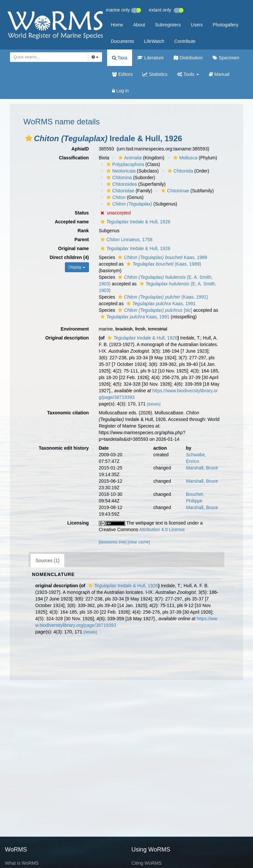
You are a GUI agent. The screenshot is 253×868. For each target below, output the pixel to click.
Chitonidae (120, 191)
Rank (83, 231)
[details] (154, 404)
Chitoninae (174, 191)
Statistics (155, 74)
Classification (74, 158)
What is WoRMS (22, 863)
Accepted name (72, 222)
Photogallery (226, 25)
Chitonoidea (121, 184)
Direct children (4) (69, 257)
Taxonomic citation (68, 413)
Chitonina (118, 177)
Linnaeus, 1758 (126, 240)
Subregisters (168, 25)
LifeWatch (154, 41)
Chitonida (180, 171)
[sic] (154, 310)
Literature (150, 58)
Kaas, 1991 (160, 304)
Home (117, 25)
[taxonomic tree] (113, 542)
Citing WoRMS (147, 863)
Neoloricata (120, 171)
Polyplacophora (125, 164)
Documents (123, 41)
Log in (120, 91)
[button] (29, 138)
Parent (82, 240)
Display (77, 267)
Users (197, 25)
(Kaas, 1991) (162, 297)
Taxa (120, 58)
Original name (73, 248)
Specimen (226, 58)
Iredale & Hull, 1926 (135, 222)
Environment (75, 329)
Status (82, 213)
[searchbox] (48, 57)
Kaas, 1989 (162, 257)
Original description (67, 338)
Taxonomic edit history (64, 448)
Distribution (188, 58)
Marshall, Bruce (202, 468)
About (139, 25)
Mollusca (184, 158)
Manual (219, 74)
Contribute (185, 41)
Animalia (129, 158)
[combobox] (49, 57)
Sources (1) (47, 561)
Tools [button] (188, 74)
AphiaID (80, 149)
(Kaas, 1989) (163, 264)
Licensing (78, 523)
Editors (122, 74)
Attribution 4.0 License (162, 530)
